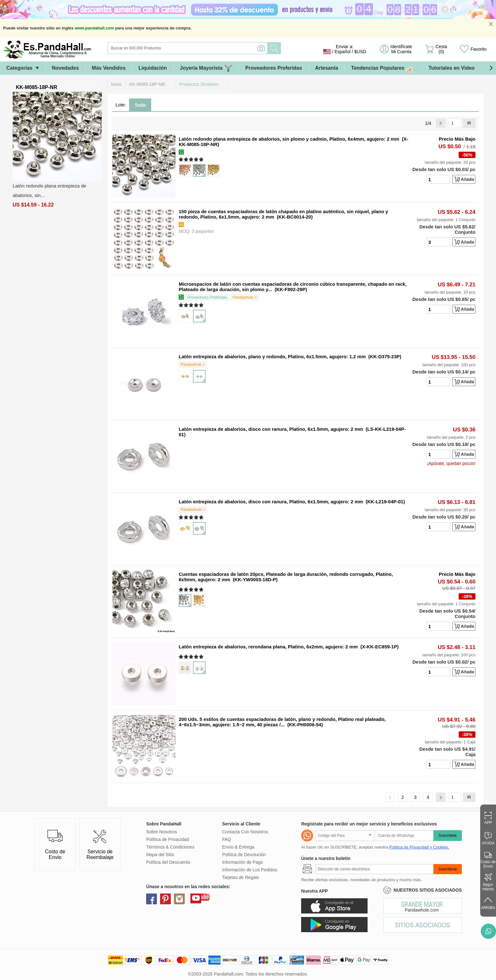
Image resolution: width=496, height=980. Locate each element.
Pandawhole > (245, 297)
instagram (179, 899)
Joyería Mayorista (206, 68)
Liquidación (153, 68)
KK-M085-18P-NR (147, 84)
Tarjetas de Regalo (241, 877)
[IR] (455, 123)
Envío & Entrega (238, 847)
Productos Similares (199, 84)
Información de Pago (242, 862)
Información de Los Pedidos (250, 870)
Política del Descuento (168, 862)
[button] (491, 68)
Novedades (65, 68)
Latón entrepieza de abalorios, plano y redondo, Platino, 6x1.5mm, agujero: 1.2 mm (272, 356)
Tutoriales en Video (451, 68)
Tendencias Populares (383, 68)
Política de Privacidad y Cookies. (419, 847)
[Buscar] (213, 48)
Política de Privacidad (167, 839)
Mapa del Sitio (160, 855)
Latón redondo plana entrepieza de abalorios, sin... (50, 191)
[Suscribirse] (375, 869)
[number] (438, 179)
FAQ (226, 839)
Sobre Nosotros (161, 832)
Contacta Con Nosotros (245, 832)
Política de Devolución (244, 855)
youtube (196, 898)
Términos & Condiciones (170, 847)
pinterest (165, 899)
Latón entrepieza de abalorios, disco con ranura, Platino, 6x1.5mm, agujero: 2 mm (271, 429)
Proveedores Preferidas (274, 68)
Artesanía (327, 68)
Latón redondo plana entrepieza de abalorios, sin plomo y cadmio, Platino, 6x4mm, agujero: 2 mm (289, 139)
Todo (140, 105)
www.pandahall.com (94, 28)
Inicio (116, 84)
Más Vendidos (109, 68)
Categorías (19, 68)
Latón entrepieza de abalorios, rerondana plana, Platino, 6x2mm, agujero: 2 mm (268, 647)
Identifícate (401, 49)
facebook (152, 899)
